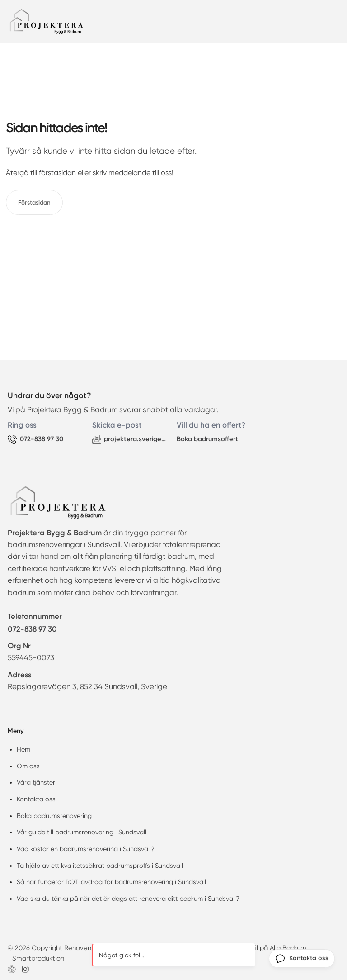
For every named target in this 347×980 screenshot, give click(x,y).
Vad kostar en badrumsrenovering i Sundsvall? (86, 849)
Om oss (28, 766)
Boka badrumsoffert (207, 439)
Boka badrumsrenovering (54, 816)
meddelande (129, 173)
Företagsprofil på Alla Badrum (260, 948)
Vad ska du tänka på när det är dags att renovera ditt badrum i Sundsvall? (128, 899)
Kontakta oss (36, 799)
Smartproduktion (38, 958)
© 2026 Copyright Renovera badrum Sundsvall (79, 948)
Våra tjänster (36, 782)
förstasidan (57, 173)
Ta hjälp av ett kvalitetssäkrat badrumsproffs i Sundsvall (100, 866)
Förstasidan (34, 202)
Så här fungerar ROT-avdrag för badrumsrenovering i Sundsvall (111, 882)
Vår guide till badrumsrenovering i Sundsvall (82, 832)
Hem (23, 749)
